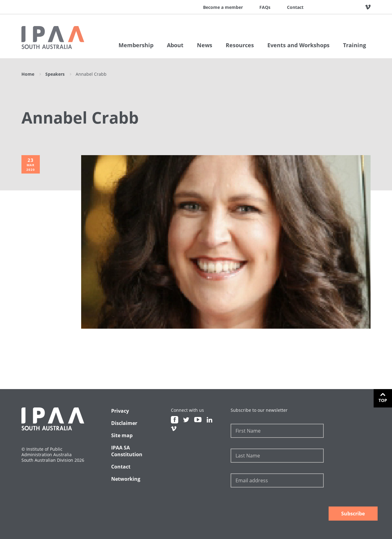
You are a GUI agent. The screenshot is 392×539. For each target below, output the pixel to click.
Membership (136, 45)
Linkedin (359, 7)
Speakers (55, 74)
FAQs (265, 7)
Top (383, 400)
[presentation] (277, 509)
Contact (295, 7)
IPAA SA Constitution (127, 451)
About (175, 45)
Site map (122, 435)
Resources (240, 45)
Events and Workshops (298, 45)
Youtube (347, 7)
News (205, 45)
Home (28, 74)
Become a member (223, 7)
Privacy (120, 411)
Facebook (324, 7)
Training (354, 45)
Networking (126, 479)
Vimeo (368, 7)
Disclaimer (124, 423)
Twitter (335, 7)
